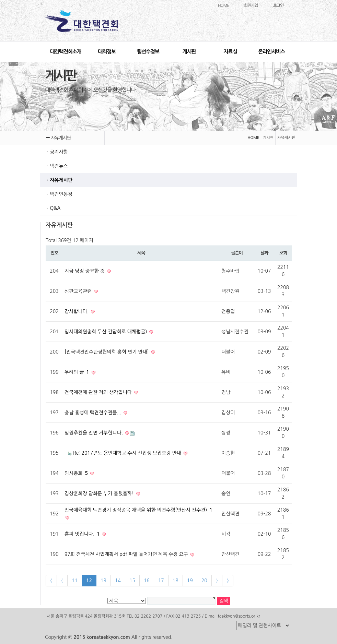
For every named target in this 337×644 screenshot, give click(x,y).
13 (103, 581)
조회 (283, 253)
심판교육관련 (79, 291)
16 (147, 581)
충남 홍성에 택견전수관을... (94, 413)
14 (118, 581)
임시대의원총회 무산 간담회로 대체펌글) (106, 332)
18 (176, 581)
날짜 (264, 253)
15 (132, 581)
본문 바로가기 (0, 0)
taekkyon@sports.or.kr (239, 616)
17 (161, 581)
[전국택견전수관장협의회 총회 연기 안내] (107, 352)
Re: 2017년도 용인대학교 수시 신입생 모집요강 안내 (128, 453)
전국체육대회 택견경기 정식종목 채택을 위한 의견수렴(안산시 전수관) (138, 510)
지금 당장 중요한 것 (85, 271)
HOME (223, 5)
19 (190, 581)
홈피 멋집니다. (83, 534)
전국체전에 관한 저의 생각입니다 (99, 392)
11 (75, 581)
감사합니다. (77, 311)
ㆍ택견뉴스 (57, 166)
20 (204, 581)
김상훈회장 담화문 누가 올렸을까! (100, 493)
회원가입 (251, 5)
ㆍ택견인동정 (59, 194)
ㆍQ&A (53, 208)
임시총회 (77, 473)
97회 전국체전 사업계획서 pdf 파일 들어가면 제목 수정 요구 (127, 554)
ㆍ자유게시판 (59, 180)
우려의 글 (78, 372)
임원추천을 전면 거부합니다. (94, 433)
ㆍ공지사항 (57, 152)
